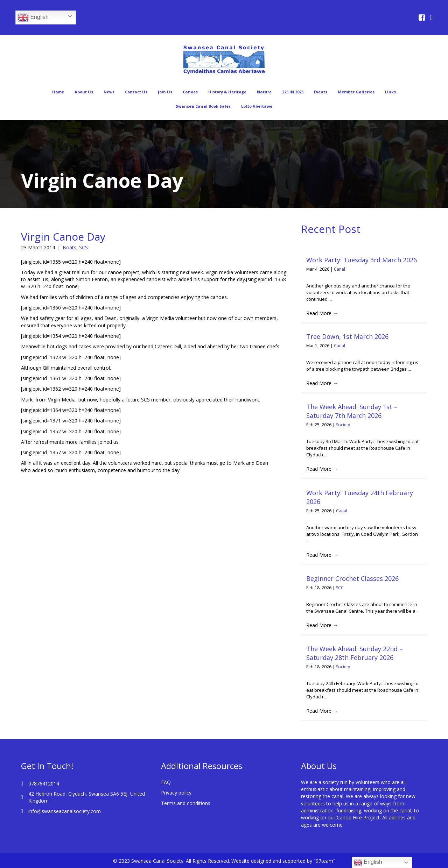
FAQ (166, 782)
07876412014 (44, 784)
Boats (69, 247)
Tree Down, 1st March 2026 (347, 336)
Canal (339, 269)
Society (343, 425)
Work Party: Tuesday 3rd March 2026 (362, 260)
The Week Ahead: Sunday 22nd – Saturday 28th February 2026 (355, 653)
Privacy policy (176, 793)
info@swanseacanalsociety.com (65, 811)
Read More (322, 313)
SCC (340, 588)
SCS (83, 247)
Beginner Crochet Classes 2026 (352, 578)
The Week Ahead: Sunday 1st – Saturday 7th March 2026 (352, 411)
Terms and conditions (186, 803)
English (33, 17)
